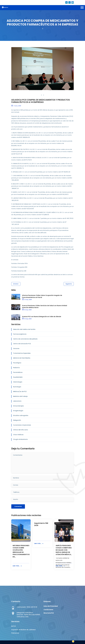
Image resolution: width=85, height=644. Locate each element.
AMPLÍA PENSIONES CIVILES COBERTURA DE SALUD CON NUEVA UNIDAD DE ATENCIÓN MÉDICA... (64, 550)
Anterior (16, 284)
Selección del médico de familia (24, 329)
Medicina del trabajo (20, 396)
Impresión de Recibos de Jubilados (23, 630)
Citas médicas (18, 435)
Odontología (18, 382)
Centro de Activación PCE (22, 344)
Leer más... (17, 566)
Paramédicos (18, 372)
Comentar (18, 506)
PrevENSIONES (18, 377)
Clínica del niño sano (20, 430)
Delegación (17, 420)
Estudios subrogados (21, 415)
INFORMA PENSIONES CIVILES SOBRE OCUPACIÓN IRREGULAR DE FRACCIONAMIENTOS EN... (21, 551)
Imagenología (18, 411)
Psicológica (17, 363)
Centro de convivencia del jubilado (25, 339)
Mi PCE (14, 626)
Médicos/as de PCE (20, 391)
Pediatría (16, 368)
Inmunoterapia (18, 406)
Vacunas (16, 348)
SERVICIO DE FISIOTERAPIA (22, 358)
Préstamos (15, 633)
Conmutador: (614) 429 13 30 (27, 607)
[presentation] (41, 95)
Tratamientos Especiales (22, 353)
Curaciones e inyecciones (22, 425)
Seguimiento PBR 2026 (41, 524)
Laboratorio (17, 401)
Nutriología (17, 387)
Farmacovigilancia (20, 334)
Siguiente (69, 284)
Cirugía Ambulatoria (20, 439)
